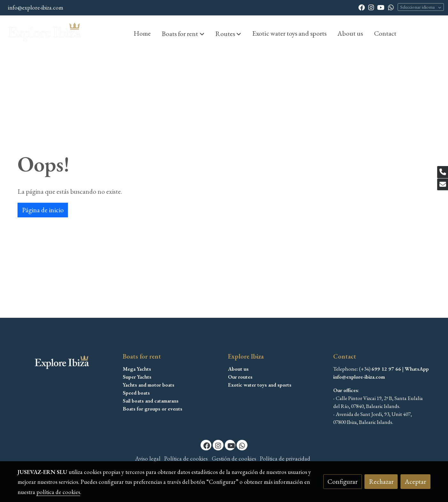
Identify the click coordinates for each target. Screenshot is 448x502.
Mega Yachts (137, 369)
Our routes (240, 377)
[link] (45, 33)
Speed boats (136, 393)
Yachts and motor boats (149, 385)
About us (238, 369)
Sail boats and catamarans (151, 401)
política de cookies (58, 492)
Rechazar (381, 481)
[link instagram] (371, 7)
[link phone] (443, 172)
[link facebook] (362, 7)
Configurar (342, 481)
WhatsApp (417, 369)
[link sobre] (66, 363)
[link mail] (443, 185)
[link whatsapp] (391, 7)
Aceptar (415, 481)
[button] (183, 33)
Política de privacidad (285, 458)
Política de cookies (186, 458)
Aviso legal (148, 458)
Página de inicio (43, 210)
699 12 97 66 (386, 369)
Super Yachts (137, 377)
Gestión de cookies (234, 458)
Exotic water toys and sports (260, 385)
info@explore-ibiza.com (36, 7)
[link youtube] (381, 7)
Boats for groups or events (153, 409)
